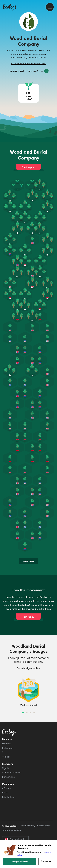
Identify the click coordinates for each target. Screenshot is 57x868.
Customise (46, 861)
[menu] (50, 7)
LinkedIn (6, 744)
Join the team (9, 797)
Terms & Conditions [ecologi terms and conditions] (12, 830)
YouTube (6, 757)
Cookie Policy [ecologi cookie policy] (44, 826)
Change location (15, 839)
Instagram (7, 748)
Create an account (11, 772)
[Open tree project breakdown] (29, 93)
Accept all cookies (20, 861)
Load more (29, 561)
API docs (6, 788)
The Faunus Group (35, 71)
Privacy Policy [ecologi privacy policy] (28, 826)
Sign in (6, 768)
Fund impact (28, 167)
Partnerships (8, 777)
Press (5, 793)
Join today (28, 617)
